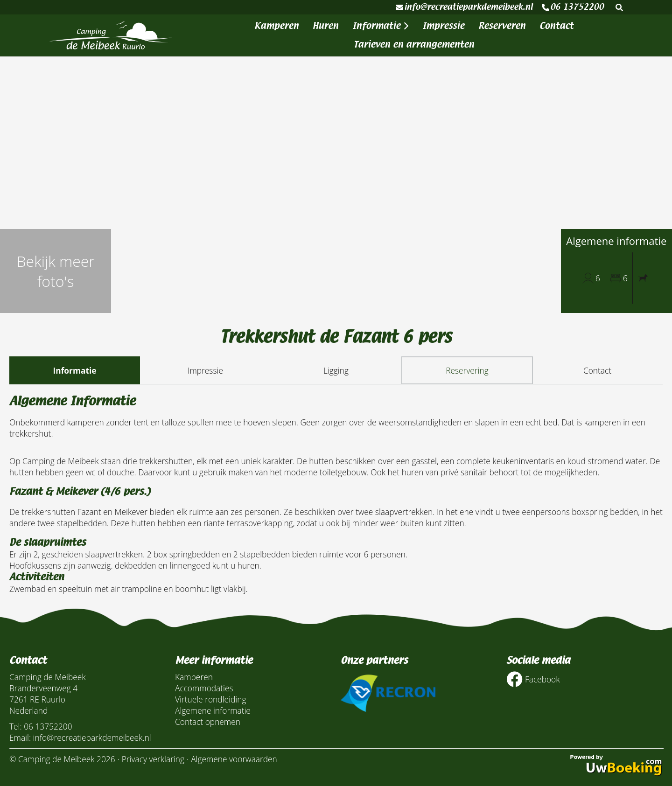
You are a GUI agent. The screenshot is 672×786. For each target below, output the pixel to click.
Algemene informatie (213, 710)
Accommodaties (204, 688)
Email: (20, 737)
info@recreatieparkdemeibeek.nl (464, 7)
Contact (556, 26)
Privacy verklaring (153, 759)
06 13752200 (573, 7)
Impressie (443, 26)
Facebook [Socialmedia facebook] (533, 679)
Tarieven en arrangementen (414, 45)
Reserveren (502, 26)
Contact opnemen (208, 722)
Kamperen (276, 26)
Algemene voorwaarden (234, 759)
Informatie (380, 26)
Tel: (16, 726)
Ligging (336, 370)
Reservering (467, 370)
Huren (325, 26)
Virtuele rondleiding (210, 699)
